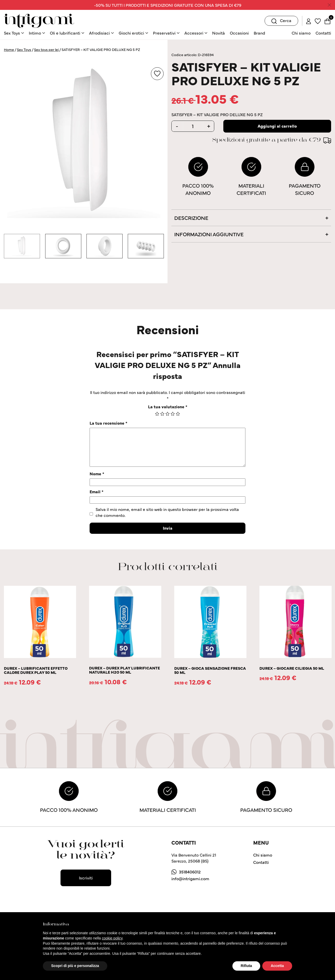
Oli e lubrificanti (65, 33)
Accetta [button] (277, 966)
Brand (259, 33)
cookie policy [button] (112, 938)
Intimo (35, 33)
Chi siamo (301, 33)
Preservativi (164, 33)
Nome (97, 473)
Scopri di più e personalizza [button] (75, 966)
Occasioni (239, 33)
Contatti (323, 33)
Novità (219, 33)
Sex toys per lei (46, 49)
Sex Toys (12, 33)
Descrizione (191, 218)
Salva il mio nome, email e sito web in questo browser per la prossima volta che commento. (167, 512)
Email (96, 491)
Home (9, 49)
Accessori (194, 33)
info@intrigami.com (190, 878)
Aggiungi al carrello (277, 126)
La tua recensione (108, 423)
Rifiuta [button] (246, 966)
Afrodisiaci (99, 33)
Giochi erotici (131, 33)
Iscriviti (86, 878)
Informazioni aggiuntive (209, 234)
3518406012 (190, 872)
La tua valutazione (168, 406)
